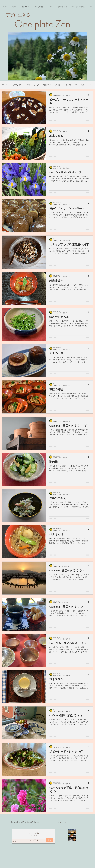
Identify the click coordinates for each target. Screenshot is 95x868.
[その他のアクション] (89, 95)
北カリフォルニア (71, 85)
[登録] (50, 840)
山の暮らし (58, 85)
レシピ (28, 85)
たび (83, 85)
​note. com (63, 822)
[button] (91, 85)
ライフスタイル (16, 85)
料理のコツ (47, 85)
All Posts (5, 85)
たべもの (37, 85)
